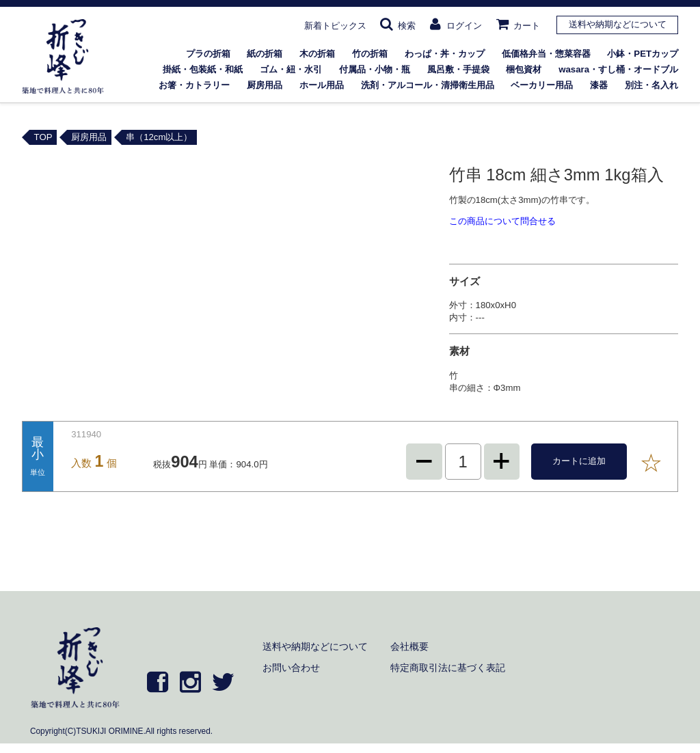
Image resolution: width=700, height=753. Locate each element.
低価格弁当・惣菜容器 (546, 54)
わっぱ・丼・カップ (445, 54)
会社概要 (409, 646)
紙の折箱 (265, 54)
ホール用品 (322, 85)
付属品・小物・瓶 (375, 69)
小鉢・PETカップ (643, 54)
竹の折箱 (370, 54)
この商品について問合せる (502, 221)
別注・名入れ (651, 85)
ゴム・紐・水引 (291, 69)
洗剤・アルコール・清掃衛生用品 (428, 85)
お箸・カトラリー (194, 85)
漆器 (599, 85)
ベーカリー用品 (542, 85)
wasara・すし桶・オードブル (618, 69)
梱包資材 (524, 69)
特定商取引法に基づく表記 (448, 668)
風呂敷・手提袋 (458, 69)
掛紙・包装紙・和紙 (203, 69)
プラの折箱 (208, 54)
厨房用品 (265, 85)
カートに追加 (579, 461)
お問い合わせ (291, 668)
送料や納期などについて (618, 24)
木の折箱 (317, 54)
